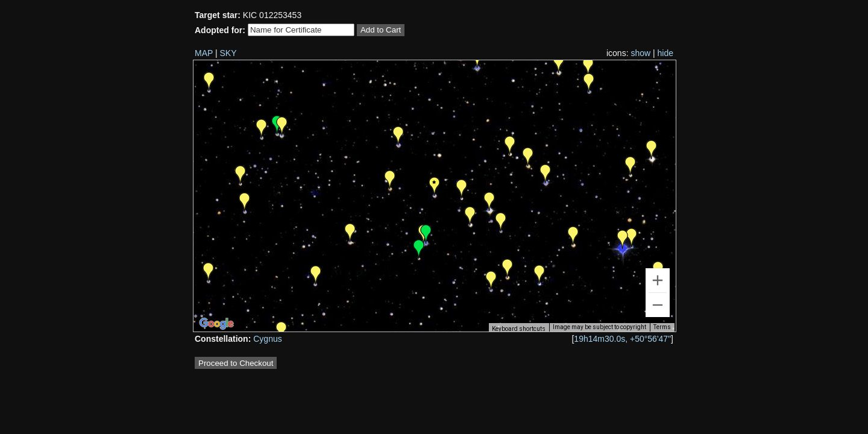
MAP (204, 53)
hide (665, 53)
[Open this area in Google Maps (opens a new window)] (216, 324)
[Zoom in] (658, 280)
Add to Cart (381, 30)
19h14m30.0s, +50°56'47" (622, 339)
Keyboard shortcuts (519, 329)
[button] (539, 274)
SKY (228, 53)
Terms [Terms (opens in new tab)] (662, 327)
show (640, 53)
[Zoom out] (658, 305)
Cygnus (267, 339)
